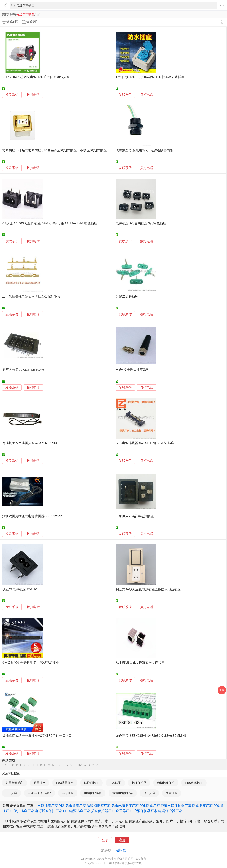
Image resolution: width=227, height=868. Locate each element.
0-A (4, 765)
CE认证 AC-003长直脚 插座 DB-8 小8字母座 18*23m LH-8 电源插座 (50, 223)
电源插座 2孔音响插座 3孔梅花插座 (141, 223)
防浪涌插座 (91, 783)
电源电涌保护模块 (40, 793)
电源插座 (68, 793)
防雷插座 (40, 783)
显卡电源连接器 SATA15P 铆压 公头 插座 (145, 443)
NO (54, 765)
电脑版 (121, 850)
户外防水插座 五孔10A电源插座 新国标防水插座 (150, 77)
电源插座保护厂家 (49, 811)
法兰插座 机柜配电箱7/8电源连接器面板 (144, 150)
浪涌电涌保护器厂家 (176, 806)
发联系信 (12, 95)
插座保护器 (139, 783)
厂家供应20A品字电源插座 (135, 516)
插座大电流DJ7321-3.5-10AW (23, 370)
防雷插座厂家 (202, 806)
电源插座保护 (166, 783)
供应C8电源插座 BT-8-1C (20, 589)
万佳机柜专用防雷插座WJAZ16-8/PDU (30, 443)
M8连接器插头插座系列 (132, 370)
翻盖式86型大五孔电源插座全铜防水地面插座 (148, 589)
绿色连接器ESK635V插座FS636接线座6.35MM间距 (152, 736)
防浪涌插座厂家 (99, 806)
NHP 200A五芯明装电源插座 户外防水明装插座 (36, 77)
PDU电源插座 (194, 783)
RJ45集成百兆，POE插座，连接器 (140, 663)
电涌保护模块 (93, 793)
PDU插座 (11, 793)
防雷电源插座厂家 (125, 806)
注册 (122, 840)
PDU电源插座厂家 (77, 811)
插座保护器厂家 (103, 811)
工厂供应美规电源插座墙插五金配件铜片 (31, 297)
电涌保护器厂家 (170, 811)
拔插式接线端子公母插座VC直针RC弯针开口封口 (37, 736)
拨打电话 (33, 95)
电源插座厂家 (48, 806)
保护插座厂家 (24, 811)
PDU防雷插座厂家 (72, 806)
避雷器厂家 (124, 811)
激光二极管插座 (127, 297)
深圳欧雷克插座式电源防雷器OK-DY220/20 (33, 516)
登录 (105, 840)
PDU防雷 (115, 783)
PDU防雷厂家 (150, 806)
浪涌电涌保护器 (123, 793)
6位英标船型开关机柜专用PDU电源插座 (31, 663)
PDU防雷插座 (65, 783)
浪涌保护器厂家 (146, 811)
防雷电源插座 (14, 783)
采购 (222, 690)
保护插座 (149, 793)
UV (80, 765)
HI (33, 765)
